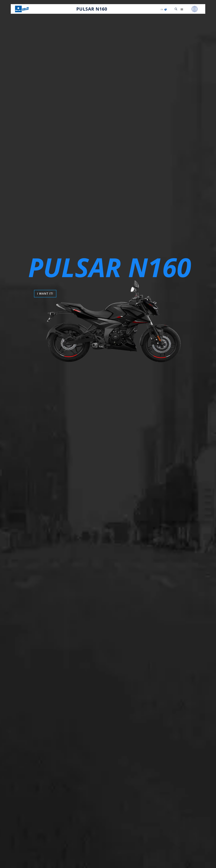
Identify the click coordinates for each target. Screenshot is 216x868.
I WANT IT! (45, 294)
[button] (166, 9)
